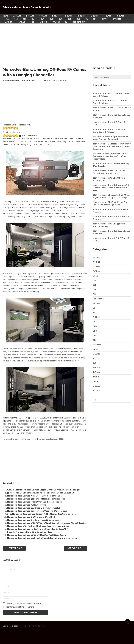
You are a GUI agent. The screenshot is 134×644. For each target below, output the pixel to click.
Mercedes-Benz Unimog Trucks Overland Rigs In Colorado (34, 502)
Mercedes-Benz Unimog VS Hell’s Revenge (27, 505)
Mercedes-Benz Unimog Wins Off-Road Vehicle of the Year (35, 496)
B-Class (30, 16)
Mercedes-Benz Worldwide (27, 7)
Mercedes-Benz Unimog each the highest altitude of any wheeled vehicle (42, 538)
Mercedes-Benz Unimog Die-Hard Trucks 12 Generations (34, 520)
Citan (105, 19)
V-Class (95, 16)
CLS (25, 19)
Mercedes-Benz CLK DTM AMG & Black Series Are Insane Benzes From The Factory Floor (111, 156)
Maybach (22, 22)
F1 (66, 22)
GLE (69, 19)
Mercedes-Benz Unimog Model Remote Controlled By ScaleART (37, 529)
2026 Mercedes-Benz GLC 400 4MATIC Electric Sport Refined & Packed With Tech (111, 188)
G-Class (82, 16)
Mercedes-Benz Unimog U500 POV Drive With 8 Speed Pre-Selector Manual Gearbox (47, 523)
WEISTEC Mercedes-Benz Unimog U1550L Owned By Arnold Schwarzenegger (44, 490)
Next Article (75, 548)
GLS (78, 19)
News (5, 16)
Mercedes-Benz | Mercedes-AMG (21, 80)
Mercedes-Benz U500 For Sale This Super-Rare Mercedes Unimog (38, 526)
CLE (16, 19)
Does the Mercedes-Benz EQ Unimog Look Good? (30, 532)
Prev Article (14, 548)
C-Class (43, 16)
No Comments (60, 80)
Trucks (56, 22)
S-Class (69, 16)
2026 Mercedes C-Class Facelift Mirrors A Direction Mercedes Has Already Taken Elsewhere (112, 146)
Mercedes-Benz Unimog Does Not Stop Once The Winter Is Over (37, 511)
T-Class (120, 16)
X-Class (108, 16)
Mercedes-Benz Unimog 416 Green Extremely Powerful (33, 508)
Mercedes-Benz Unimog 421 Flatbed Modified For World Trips (36, 499)
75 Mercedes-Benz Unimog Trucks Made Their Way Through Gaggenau (41, 493)
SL (87, 19)
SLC (95, 19)
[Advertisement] (67, 43)
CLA (7, 19)
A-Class (17, 16)
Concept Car (79, 22)
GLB (51, 19)
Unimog (43, 22)
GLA (42, 19)
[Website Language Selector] (112, 77)
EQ (33, 22)
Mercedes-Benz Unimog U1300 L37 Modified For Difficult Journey (37, 535)
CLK (33, 19)
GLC (61, 19)
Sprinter (117, 19)
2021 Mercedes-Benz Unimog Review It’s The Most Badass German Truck (41, 514)
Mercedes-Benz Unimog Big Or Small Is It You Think (31, 517)
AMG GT (9, 22)
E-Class (56, 16)
